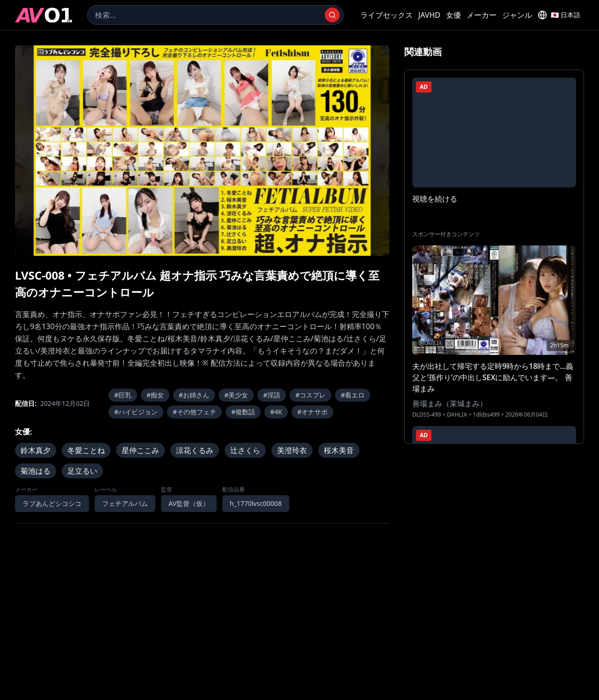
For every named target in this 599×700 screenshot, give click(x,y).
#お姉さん (194, 395)
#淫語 (272, 395)
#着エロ (353, 395)
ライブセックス (387, 15)
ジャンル (517, 15)
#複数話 (243, 412)
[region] (202, 151)
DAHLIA (457, 415)
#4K (276, 412)
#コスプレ (310, 395)
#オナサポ (312, 412)
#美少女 (236, 395)
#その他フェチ (194, 412)
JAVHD (429, 15)
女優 (453, 15)
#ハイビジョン (136, 412)
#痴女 (155, 395)
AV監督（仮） (189, 503)
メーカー (482, 15)
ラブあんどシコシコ (52, 503)
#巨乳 (123, 395)
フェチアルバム (125, 503)
